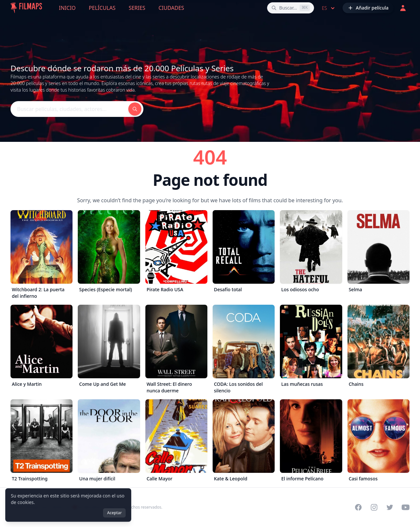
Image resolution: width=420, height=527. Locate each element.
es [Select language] (329, 8)
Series (137, 8)
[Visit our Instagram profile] (374, 507)
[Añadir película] (368, 8)
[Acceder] (403, 8)
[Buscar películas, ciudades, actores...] (291, 8)
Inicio (67, 8)
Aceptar (114, 513)
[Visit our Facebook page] (358, 507)
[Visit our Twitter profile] (390, 507)
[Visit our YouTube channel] (406, 507)
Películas (102, 8)
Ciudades (171, 8)
